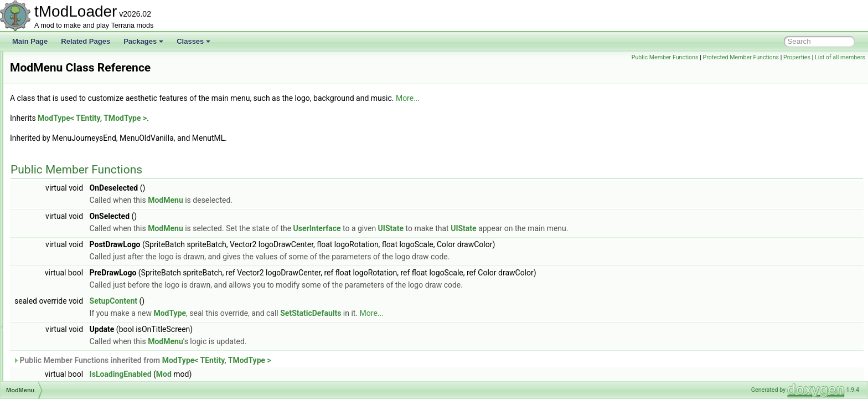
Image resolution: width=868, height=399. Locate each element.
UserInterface (456, 228)
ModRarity (52, 356)
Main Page (30, 41)
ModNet (48, 246)
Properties (797, 57)
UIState (529, 228)
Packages (143, 41)
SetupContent (252, 301)
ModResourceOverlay (69, 380)
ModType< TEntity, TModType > (231, 118)
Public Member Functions (665, 57)
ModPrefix (51, 307)
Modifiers (50, 149)
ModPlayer (52, 295)
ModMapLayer (58, 209)
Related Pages (86, 41)
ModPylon (51, 344)
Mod (302, 374)
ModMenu (51, 222)
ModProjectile (57, 319)
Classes (193, 41)
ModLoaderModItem (66, 197)
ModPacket (53, 270)
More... (546, 98)
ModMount (52, 234)
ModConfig (53, 63)
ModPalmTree (57, 283)
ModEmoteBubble (63, 112)
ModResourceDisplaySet (73, 368)
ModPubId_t (55, 331)
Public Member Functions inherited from (280, 360)
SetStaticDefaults (449, 313)
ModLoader (53, 185)
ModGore (50, 124)
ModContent (55, 75)
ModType (308, 313)
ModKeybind (55, 173)
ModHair (49, 136)
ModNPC (50, 258)
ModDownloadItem (64, 88)
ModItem (50, 161)
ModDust (50, 100)
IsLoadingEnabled (259, 374)
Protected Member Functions (741, 57)
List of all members (840, 57)
